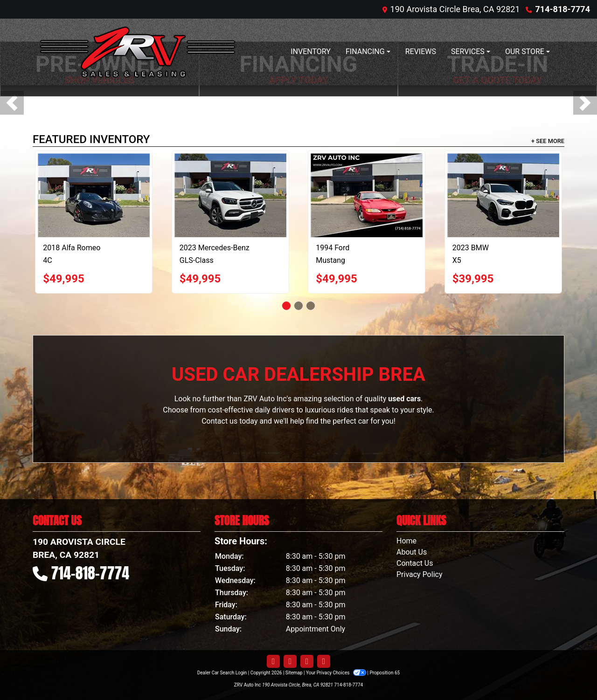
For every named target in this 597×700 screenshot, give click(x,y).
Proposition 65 (385, 673)
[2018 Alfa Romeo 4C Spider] (94, 195)
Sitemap (294, 673)
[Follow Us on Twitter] (290, 662)
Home (406, 541)
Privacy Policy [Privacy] (420, 574)
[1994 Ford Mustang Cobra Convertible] (367, 195)
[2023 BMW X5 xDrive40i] (503, 195)
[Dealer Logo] (138, 52)
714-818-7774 (563, 9)
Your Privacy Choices (337, 673)
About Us (412, 552)
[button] (12, 103)
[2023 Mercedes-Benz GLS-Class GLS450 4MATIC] (230, 195)
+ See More (548, 141)
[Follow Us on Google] (324, 662)
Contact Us (415, 563)
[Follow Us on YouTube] (307, 662)
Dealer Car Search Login (222, 673)
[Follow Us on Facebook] (273, 662)
